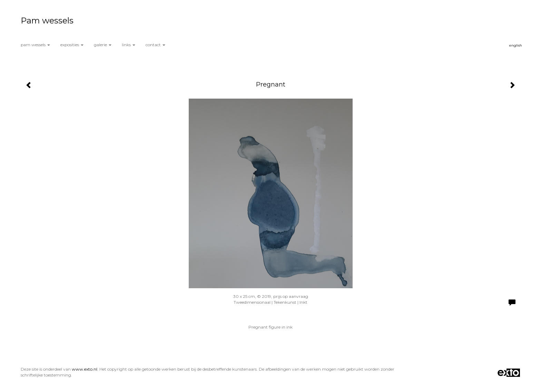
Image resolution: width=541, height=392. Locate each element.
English (516, 45)
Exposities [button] (72, 45)
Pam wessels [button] (35, 45)
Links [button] (129, 45)
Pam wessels (47, 21)
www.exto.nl (85, 369)
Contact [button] (155, 45)
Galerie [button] (103, 45)
